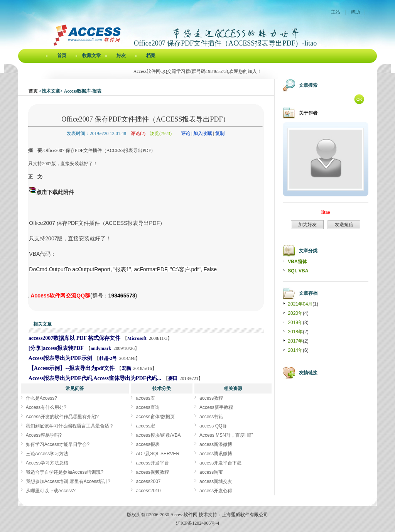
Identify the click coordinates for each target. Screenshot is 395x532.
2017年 (295, 341)
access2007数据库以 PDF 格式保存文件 (74, 338)
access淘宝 (211, 472)
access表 (145, 398)
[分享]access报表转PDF (56, 348)
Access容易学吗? (44, 435)
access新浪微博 (216, 444)
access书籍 (211, 417)
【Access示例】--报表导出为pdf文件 (72, 368)
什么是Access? (41, 398)
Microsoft (137, 338)
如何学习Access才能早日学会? (58, 444)
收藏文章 (91, 56)
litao (326, 212)
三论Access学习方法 (47, 454)
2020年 (295, 313)
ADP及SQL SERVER (158, 454)
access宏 (145, 426)
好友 (121, 56)
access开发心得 (216, 491)
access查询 (148, 407)
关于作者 (308, 113)
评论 (186, 133)
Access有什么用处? (46, 407)
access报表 (148, 444)
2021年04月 (300, 304)
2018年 (295, 332)
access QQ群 (213, 426)
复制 (220, 133)
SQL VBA (298, 271)
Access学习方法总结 (47, 463)
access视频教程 (152, 472)
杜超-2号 (108, 358)
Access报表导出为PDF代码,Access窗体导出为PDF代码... (95, 378)
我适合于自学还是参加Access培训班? (65, 472)
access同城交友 (216, 481)
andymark (101, 348)
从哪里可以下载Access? (51, 491)
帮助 (355, 12)
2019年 (295, 323)
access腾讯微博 (216, 454)
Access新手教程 (216, 407)
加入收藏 (203, 133)
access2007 (148, 481)
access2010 (148, 491)
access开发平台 (152, 463)
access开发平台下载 (220, 463)
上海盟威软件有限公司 (245, 515)
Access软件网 (184, 515)
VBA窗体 (297, 262)
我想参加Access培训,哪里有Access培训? (68, 481)
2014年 (295, 350)
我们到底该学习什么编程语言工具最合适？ (70, 426)
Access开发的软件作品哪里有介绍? (62, 417)
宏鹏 (126, 368)
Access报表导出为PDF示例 (60, 358)
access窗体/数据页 (155, 417)
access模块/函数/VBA (158, 435)
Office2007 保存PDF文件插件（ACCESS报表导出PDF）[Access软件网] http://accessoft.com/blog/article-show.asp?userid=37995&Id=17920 (29, 297)
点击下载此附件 (55, 192)
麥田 (173, 378)
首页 (62, 56)
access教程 (211, 398)
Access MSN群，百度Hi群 (226, 435)
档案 (151, 56)
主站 (336, 12)
